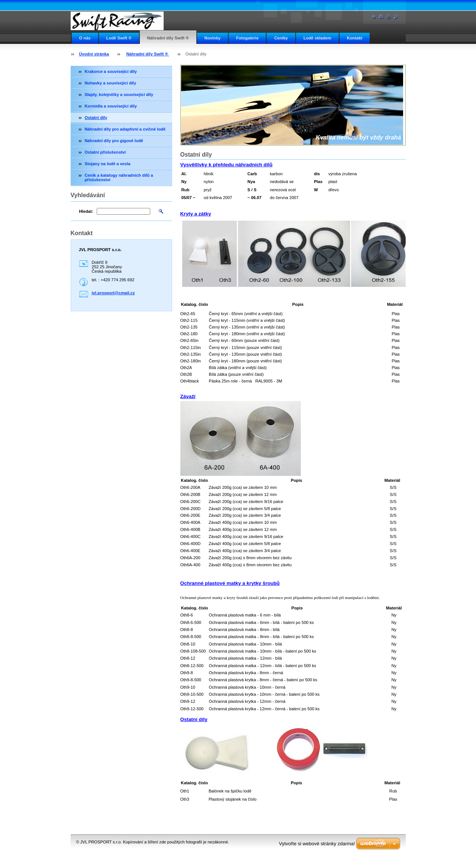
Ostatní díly (96, 118)
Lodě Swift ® (119, 38)
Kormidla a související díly (111, 106)
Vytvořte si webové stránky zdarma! (317, 844)
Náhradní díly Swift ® (168, 38)
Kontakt (355, 38)
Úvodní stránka (94, 54)
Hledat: (86, 211)
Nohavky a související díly (111, 83)
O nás (85, 38)
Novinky (213, 38)
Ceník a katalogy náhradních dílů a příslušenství (119, 177)
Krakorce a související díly (111, 71)
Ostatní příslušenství (105, 152)
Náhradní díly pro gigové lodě (114, 141)
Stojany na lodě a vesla (108, 164)
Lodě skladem (317, 38)
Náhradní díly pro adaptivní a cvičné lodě (125, 129)
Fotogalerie (247, 38)
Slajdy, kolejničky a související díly (119, 95)
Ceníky (281, 38)
